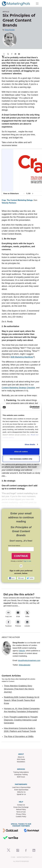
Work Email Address (14, 546)
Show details (30, 444)
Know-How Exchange (21, 807)
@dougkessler (25, 665)
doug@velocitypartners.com (29, 660)
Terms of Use (21, 812)
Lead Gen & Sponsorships (21, 787)
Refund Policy (21, 810)
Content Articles (11, 676)
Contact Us (21, 805)
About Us (21, 757)
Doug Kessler (10, 30)
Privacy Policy (21, 814)
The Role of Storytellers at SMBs (19, 737)
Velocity (22, 651)
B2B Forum (21, 777)
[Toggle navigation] (37, 4)
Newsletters (21, 762)
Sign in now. (27, 561)
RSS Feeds (21, 759)
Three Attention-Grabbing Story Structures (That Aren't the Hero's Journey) (19, 689)
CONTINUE (21, 556)
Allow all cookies (21, 451)
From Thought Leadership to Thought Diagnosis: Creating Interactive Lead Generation (21, 720)
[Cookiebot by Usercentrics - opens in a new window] (30, 407)
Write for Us (21, 792)
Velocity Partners (9, 203)
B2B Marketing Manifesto (22, 357)
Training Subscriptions (21, 772)
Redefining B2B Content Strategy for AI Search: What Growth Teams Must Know (22, 700)
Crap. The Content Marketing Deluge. (17, 200)
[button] (12, 578)
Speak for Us (21, 794)
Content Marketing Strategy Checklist (18, 388)
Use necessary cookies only (21, 459)
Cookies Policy (21, 817)
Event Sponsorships (21, 790)
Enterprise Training (21, 775)
